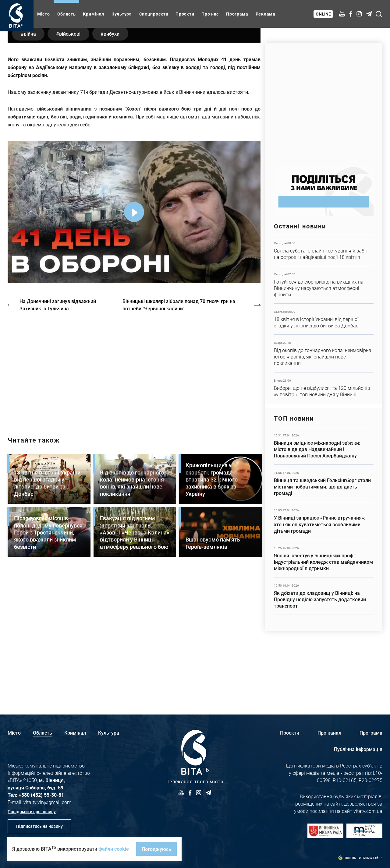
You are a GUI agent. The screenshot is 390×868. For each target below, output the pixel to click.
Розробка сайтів (371, 858)
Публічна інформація (358, 749)
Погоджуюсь (156, 849)
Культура (122, 14)
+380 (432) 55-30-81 (41, 795)
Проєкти (185, 14)
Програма (237, 14)
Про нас (210, 14)
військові (72, 160)
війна (30, 160)
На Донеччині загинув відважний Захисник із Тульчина (58, 431)
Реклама (266, 14)
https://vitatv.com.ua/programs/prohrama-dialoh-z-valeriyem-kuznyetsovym (134, 495)
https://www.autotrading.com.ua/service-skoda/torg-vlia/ (324, 101)
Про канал (329, 733)
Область (67, 14)
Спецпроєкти (154, 14)
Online (324, 14)
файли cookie (114, 849)
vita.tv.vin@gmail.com (47, 802)
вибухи (115, 160)
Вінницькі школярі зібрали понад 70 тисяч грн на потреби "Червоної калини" (180, 431)
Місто (44, 14)
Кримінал (94, 14)
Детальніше (324, 251)
